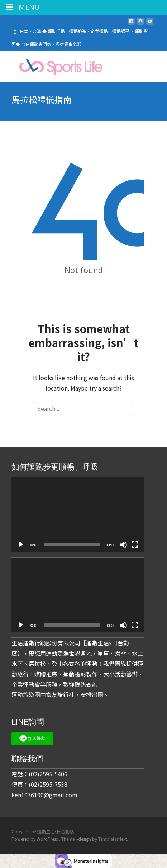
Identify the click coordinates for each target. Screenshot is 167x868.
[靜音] (123, 545)
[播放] (21, 545)
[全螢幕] (135, 545)
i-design (84, 839)
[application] (78, 514)
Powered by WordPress (35, 839)
